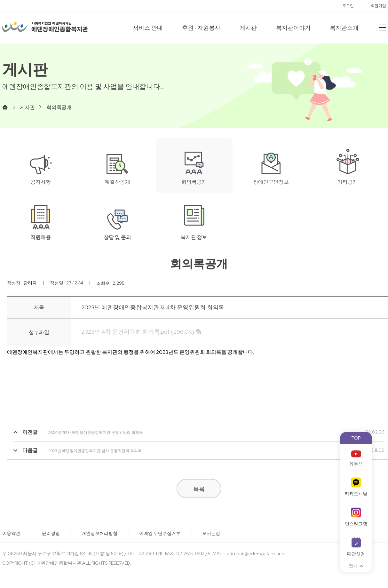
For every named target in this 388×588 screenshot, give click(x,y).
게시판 (248, 28)
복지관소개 (344, 28)
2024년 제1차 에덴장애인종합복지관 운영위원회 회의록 (78, 433)
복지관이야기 (293, 28)
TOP (356, 438)
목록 (199, 489)
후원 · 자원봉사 (201, 28)
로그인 (348, 6)
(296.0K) (142, 332)
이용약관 (11, 533)
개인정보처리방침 (99, 533)
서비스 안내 (148, 28)
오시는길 (211, 533)
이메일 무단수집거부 (160, 533)
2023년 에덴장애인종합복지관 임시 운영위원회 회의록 (78, 451)
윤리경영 (51, 533)
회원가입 (378, 6)
